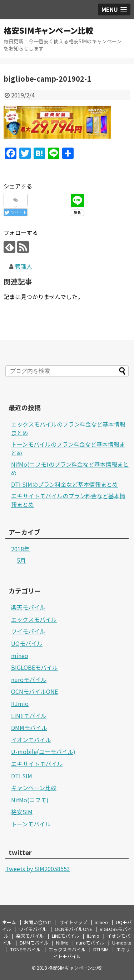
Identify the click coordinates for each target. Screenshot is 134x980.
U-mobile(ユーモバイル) (43, 751)
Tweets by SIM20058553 (38, 869)
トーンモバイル (31, 824)
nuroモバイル (29, 679)
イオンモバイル (31, 740)
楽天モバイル (28, 607)
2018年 (20, 549)
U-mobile (122, 943)
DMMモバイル (29, 727)
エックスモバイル (34, 619)
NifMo (62, 943)
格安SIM (22, 812)
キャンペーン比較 (34, 788)
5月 (21, 560)
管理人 (24, 266)
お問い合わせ (38, 922)
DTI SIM (22, 776)
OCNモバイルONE (34, 691)
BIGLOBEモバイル (34, 667)
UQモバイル (27, 643)
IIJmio (20, 703)
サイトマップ (73, 922)
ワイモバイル (28, 631)
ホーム (9, 922)
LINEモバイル (29, 716)
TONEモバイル (26, 949)
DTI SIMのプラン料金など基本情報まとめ (64, 484)
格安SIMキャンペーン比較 (48, 30)
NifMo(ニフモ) (30, 800)
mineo (20, 655)
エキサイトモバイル (37, 764)
